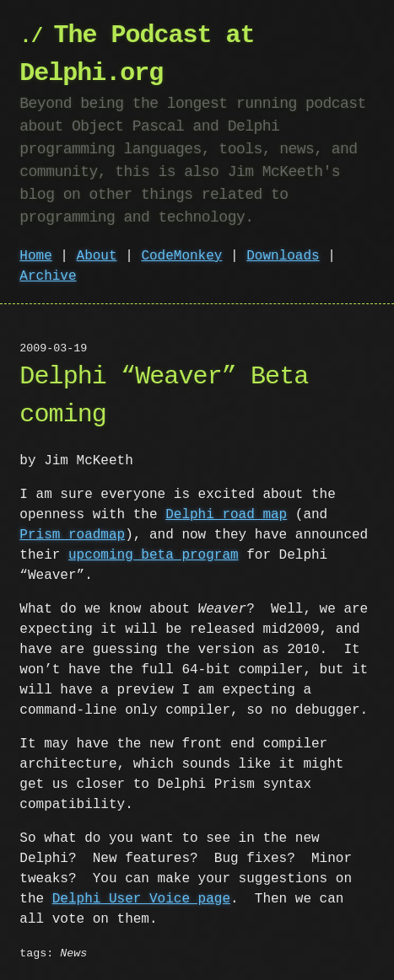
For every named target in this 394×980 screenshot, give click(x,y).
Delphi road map (226, 515)
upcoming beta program (154, 555)
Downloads (283, 256)
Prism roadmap (72, 535)
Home (35, 256)
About (97, 256)
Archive (48, 276)
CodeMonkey (181, 256)
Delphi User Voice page (141, 899)
